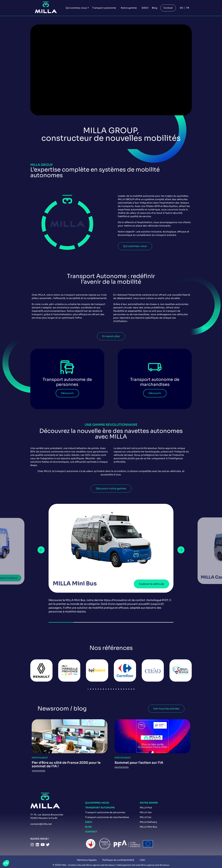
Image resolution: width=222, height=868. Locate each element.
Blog (88, 827)
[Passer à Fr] (188, 8)
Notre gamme (149, 803)
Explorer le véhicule (151, 584)
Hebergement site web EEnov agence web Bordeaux (143, 865)
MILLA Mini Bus (148, 827)
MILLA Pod (146, 808)
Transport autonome (100, 808)
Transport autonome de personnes (105, 812)
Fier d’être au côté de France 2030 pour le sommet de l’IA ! (66, 764)
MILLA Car (146, 817)
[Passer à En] (182, 8)
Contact (91, 832)
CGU (143, 860)
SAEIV (89, 822)
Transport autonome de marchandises (107, 817)
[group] (111, 559)
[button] (41, 550)
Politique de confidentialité (118, 860)
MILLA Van (146, 812)
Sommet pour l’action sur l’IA (139, 763)
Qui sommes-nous (97, 803)
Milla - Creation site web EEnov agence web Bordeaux (88, 865)
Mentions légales (87, 860)
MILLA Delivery (148, 822)
